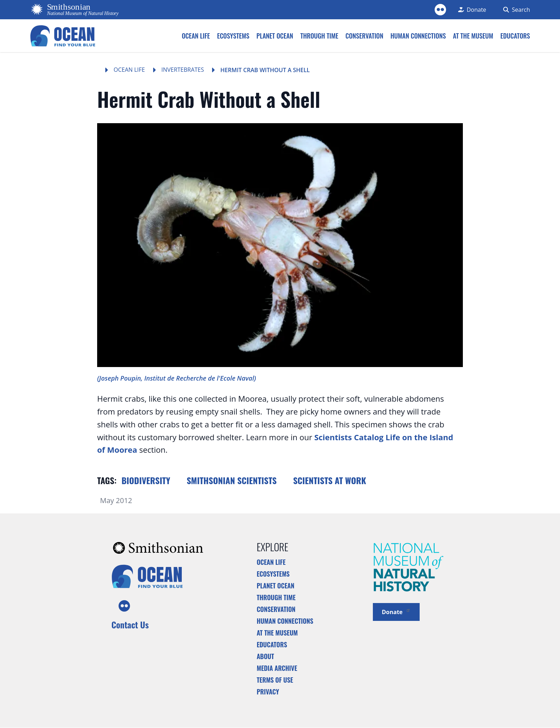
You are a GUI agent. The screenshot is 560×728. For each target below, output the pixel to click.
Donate (396, 611)
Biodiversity (146, 480)
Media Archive (277, 668)
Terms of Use (275, 680)
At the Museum (277, 633)
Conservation (276, 609)
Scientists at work (330, 480)
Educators (272, 644)
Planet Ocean (276, 586)
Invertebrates (183, 70)
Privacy (268, 692)
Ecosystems (273, 574)
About (266, 656)
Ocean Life (129, 70)
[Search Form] (515, 10)
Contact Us (130, 624)
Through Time (276, 597)
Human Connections (285, 621)
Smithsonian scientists (232, 480)
